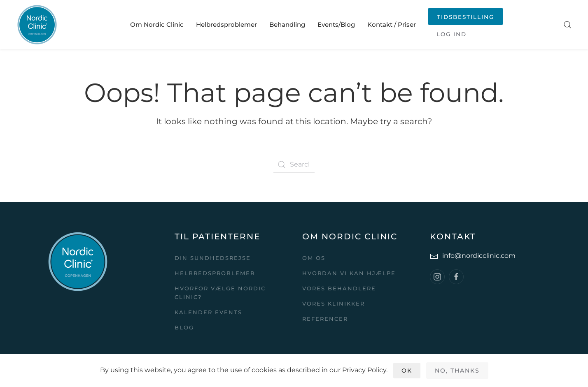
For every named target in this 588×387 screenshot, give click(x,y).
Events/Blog (336, 24)
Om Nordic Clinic (157, 24)
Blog (184, 327)
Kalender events (208, 312)
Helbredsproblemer (226, 24)
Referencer (325, 319)
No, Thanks (457, 371)
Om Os (314, 258)
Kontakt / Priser (392, 24)
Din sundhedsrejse (213, 258)
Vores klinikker (334, 304)
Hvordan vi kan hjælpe (349, 273)
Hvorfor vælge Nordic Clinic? (220, 293)
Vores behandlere (339, 288)
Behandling (287, 24)
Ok (407, 371)
